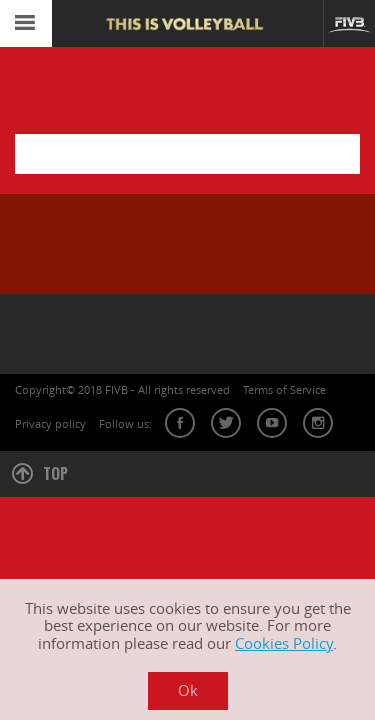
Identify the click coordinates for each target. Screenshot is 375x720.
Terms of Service (284, 389)
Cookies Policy (284, 643)
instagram (318, 423)
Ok (188, 690)
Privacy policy (50, 423)
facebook (180, 423)
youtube (272, 423)
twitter (226, 423)
